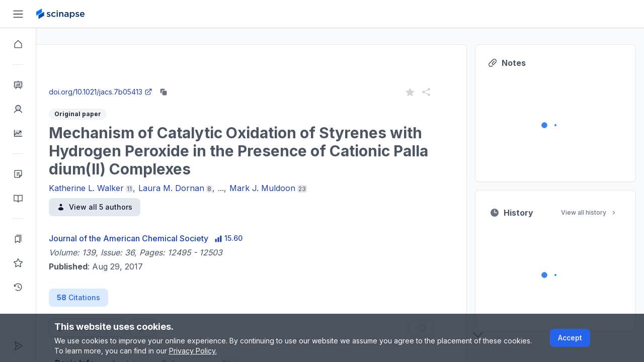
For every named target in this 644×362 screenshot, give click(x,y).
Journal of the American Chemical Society (165, 238)
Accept (570, 338)
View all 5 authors (131, 207)
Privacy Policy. (193, 351)
